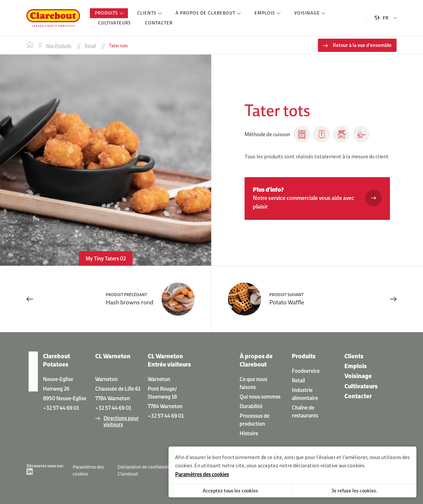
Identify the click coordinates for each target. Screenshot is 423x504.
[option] (106, 160)
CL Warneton (113, 356)
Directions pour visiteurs (121, 421)
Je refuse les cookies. (354, 491)
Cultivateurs (361, 386)
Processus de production (254, 420)
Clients (354, 356)
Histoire (249, 433)
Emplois (356, 366)
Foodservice (306, 371)
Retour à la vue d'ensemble (362, 45)
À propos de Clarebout (256, 360)
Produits (304, 356)
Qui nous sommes (260, 397)
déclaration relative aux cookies (329, 465)
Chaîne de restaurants (305, 411)
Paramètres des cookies (88, 470)
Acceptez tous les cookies (230, 491)
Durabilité (251, 406)
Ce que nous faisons (253, 383)
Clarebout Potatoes (57, 360)
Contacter (358, 396)
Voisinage (358, 376)
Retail (298, 380)
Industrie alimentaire (305, 394)
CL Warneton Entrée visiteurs (169, 360)
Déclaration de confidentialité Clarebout (148, 470)
